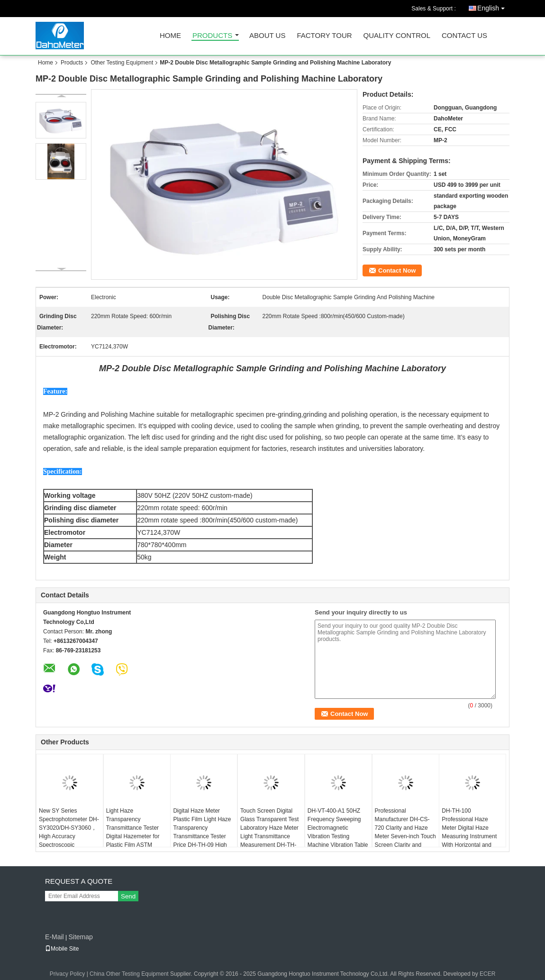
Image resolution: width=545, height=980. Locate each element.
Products (212, 36)
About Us (267, 36)
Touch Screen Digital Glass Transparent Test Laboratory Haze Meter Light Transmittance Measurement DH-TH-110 (269, 832)
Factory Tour (324, 36)
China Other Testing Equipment (129, 974)
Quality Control (397, 36)
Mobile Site (62, 949)
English (493, 6)
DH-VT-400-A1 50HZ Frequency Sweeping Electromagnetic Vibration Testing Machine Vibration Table (338, 828)
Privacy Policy (68, 974)
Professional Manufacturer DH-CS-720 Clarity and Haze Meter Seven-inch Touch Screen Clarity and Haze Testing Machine (405, 832)
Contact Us (464, 36)
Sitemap (80, 937)
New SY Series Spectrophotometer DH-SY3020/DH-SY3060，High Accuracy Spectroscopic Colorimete (69, 832)
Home (170, 36)
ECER (487, 974)
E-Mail (54, 937)
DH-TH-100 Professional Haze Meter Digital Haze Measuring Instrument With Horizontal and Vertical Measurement (469, 832)
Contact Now (397, 270)
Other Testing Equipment (122, 63)
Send (128, 896)
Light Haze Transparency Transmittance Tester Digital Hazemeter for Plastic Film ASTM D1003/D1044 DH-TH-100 (134, 836)
